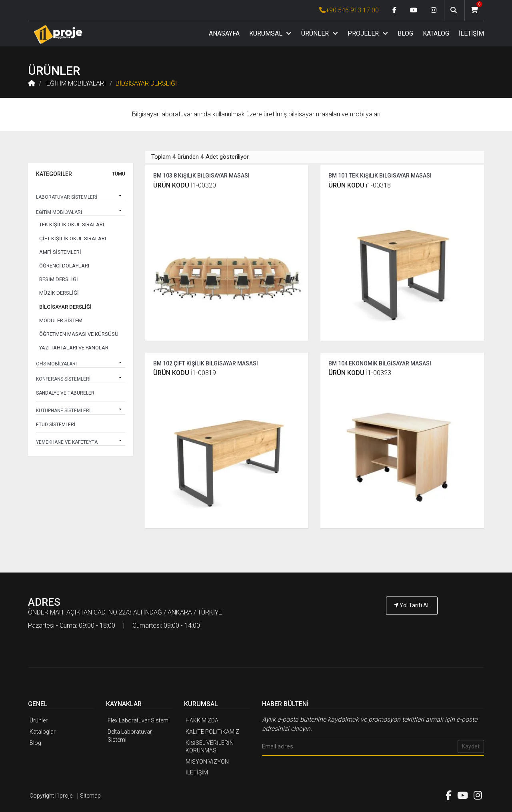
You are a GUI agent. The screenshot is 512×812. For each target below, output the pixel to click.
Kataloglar (43, 730)
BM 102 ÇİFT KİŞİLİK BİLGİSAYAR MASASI (206, 362)
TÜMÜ (119, 174)
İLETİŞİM (471, 33)
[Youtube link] (414, 10)
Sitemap (90, 794)
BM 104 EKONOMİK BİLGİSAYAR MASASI (380, 362)
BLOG (405, 33)
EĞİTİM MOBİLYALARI (75, 83)
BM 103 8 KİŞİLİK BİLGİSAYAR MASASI (201, 174)
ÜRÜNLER (320, 33)
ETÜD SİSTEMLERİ (56, 425)
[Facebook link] (394, 10)
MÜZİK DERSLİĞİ (59, 293)
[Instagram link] (434, 10)
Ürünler (39, 719)
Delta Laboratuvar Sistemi (130, 734)
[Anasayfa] (58, 34)
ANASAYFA (224, 33)
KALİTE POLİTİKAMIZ (212, 730)
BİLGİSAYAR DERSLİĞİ (146, 83)
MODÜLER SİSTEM (61, 320)
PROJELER (368, 33)
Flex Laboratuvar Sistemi (139, 719)
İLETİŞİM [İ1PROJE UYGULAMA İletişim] (197, 771)
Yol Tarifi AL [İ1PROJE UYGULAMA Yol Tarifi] (412, 604)
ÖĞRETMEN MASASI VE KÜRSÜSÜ (79, 334)
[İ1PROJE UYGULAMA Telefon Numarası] (412, 626)
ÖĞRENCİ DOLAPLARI (64, 266)
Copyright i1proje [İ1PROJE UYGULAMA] (51, 794)
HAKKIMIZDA (202, 719)
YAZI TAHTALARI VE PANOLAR (74, 348)
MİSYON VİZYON (207, 760)
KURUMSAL (270, 33)
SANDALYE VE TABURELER (65, 393)
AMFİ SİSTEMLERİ (60, 252)
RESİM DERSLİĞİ (59, 279)
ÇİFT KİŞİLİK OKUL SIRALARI (73, 238)
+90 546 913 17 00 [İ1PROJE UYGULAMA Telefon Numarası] (349, 10)
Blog (35, 741)
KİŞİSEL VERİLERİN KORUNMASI (210, 745)
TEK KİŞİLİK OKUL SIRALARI (72, 224)
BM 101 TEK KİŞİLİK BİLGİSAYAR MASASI (380, 174)
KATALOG (436, 33)
